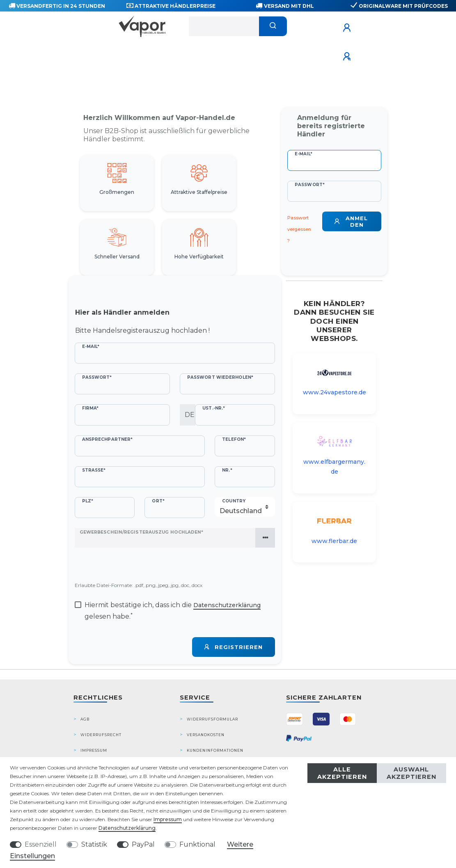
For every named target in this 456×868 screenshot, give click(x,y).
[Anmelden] (348, 28)
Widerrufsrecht (101, 735)
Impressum (94, 750)
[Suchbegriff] (224, 26)
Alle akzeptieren (342, 773)
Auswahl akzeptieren (411, 773)
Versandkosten (206, 735)
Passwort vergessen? (299, 229)
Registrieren (234, 647)
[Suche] (273, 26)
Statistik (94, 844)
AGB (85, 719)
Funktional (197, 844)
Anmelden (351, 221)
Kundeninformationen (215, 750)
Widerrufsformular (212, 719)
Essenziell (41, 844)
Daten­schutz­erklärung (127, 828)
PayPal (143, 844)
